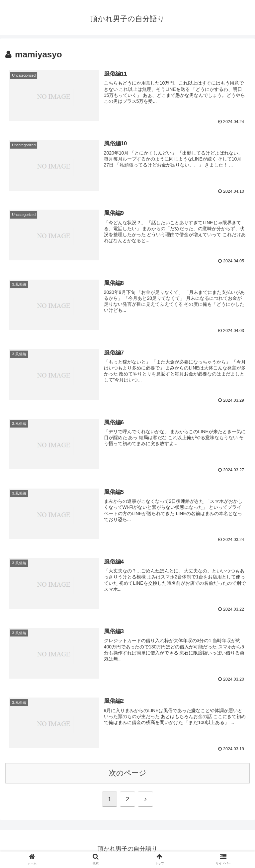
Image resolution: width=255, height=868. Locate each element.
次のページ (128, 773)
